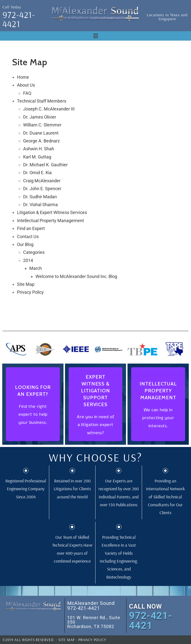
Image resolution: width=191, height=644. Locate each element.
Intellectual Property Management (50, 221)
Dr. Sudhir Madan (40, 197)
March (36, 268)
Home (23, 77)
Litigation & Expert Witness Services (52, 212)
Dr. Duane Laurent (41, 133)
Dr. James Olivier (40, 117)
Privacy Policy (30, 292)
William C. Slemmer (42, 125)
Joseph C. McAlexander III (49, 109)
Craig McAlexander (42, 181)
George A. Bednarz (41, 141)
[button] (95, 36)
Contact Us (28, 237)
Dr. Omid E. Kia (37, 173)
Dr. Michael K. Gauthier (45, 165)
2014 (28, 260)
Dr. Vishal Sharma (40, 205)
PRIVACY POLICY (92, 640)
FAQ (27, 93)
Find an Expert (31, 228)
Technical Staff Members (42, 101)
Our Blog (25, 244)
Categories (34, 252)
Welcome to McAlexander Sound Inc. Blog (76, 276)
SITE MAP (66, 640)
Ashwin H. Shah (39, 149)
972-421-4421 (19, 19)
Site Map (26, 284)
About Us (26, 85)
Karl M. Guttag (37, 157)
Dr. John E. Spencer (42, 189)
